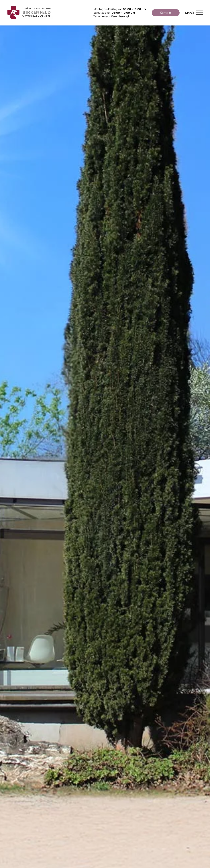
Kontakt (166, 13)
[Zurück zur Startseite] (30, 13)
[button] (194, 13)
